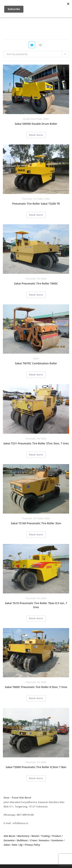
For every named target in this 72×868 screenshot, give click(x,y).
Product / (57, 836)
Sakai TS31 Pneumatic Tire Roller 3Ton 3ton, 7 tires (36, 443)
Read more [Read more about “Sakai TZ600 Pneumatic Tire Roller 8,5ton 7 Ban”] (36, 778)
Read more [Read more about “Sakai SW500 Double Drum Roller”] (36, 135)
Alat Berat (9, 836)
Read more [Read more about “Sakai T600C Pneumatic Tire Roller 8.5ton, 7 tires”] (36, 698)
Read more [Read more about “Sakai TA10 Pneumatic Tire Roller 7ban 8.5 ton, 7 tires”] (36, 618)
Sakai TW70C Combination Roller (36, 363)
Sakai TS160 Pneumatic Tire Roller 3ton (36, 523)
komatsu (44, 840)
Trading (45, 836)
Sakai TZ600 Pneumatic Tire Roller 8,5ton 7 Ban (36, 767)
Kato (15, 845)
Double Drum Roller (33, 119)
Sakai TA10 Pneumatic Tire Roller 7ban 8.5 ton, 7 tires (36, 605)
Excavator (10, 840)
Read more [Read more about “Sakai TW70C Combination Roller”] (36, 375)
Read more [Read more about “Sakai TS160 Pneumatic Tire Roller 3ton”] (36, 534)
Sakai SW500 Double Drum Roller (36, 124)
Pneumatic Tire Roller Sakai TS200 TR (36, 204)
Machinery (23, 836)
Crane (34, 840)
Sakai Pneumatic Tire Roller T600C (36, 283)
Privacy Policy (32, 845)
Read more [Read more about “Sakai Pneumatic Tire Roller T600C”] (36, 295)
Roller (46, 119)
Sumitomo (57, 840)
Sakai (7, 845)
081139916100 (25, 815)
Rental (35, 836)
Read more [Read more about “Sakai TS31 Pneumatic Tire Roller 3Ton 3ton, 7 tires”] (36, 455)
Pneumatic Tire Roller (33, 199)
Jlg (21, 845)
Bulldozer (22, 840)
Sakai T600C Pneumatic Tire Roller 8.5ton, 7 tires (36, 687)
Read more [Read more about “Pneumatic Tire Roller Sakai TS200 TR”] (36, 215)
